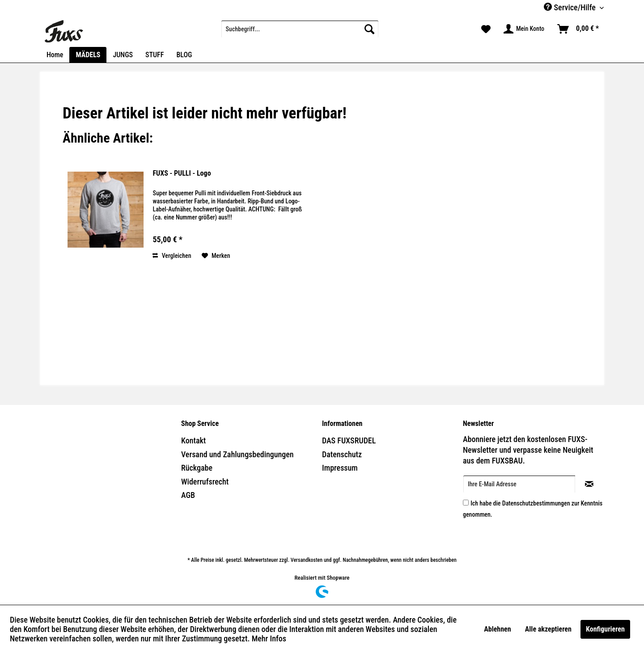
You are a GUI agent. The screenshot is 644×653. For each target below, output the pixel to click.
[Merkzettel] (486, 29)
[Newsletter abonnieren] (589, 484)
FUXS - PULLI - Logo (182, 173)
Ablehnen (497, 629)
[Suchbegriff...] (300, 29)
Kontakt (193, 440)
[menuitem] (300, 29)
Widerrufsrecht (205, 482)
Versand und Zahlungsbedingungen (237, 454)
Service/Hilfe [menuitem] (571, 7)
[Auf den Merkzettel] (216, 256)
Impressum (340, 468)
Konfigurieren (605, 629)
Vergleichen (172, 256)
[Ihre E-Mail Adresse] (519, 484)
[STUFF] (155, 55)
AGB (188, 495)
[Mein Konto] (524, 29)
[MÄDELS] (88, 55)
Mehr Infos (269, 638)
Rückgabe (197, 468)
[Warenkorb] (578, 29)
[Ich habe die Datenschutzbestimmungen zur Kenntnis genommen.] (466, 503)
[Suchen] (369, 29)
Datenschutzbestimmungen (536, 503)
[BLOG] (184, 55)
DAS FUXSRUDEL (349, 440)
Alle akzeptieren (548, 629)
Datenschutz (342, 454)
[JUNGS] (123, 55)
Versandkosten (307, 560)
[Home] (55, 55)
